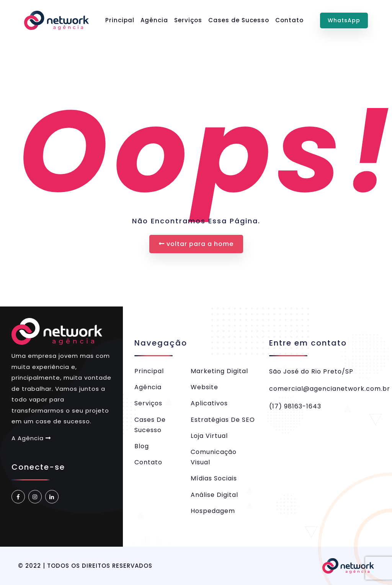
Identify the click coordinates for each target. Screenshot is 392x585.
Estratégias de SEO (223, 420)
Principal (120, 20)
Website (204, 387)
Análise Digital (214, 495)
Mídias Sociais (214, 478)
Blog (142, 446)
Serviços (188, 20)
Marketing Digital (219, 371)
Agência (154, 20)
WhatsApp (344, 20)
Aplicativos (209, 403)
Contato (289, 20)
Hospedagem (213, 511)
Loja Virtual (209, 436)
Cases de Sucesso (239, 20)
